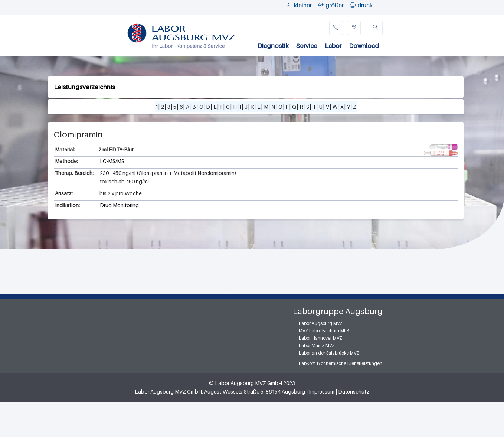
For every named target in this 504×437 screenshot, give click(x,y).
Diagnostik (273, 46)
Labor (333, 46)
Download (364, 46)
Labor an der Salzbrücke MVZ (329, 353)
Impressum (322, 392)
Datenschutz (354, 392)
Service (307, 46)
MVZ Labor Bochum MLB (324, 331)
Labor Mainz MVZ (317, 345)
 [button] (353, 5)
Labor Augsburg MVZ (321, 323)
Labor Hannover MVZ (320, 338)
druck (365, 5)
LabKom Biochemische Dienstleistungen (341, 363)
